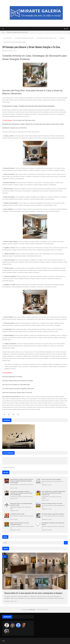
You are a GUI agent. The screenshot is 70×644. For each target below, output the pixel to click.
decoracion (62, 38)
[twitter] (9, 414)
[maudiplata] (7, 631)
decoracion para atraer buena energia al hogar (15, 42)
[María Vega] (18, 625)
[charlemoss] (24, 625)
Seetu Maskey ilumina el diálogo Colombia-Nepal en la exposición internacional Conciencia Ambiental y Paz (53, 493)
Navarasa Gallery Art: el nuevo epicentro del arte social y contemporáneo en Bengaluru (33, 593)
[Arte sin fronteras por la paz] (7, 625)
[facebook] (4, 414)
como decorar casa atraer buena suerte (24, 38)
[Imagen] (35, 571)
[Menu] (3, 29)
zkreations (32, 610)
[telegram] (18, 414)
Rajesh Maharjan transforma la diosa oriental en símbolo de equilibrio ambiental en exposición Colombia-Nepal (22, 481)
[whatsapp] (13, 414)
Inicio (4, 641)
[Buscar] (67, 29)
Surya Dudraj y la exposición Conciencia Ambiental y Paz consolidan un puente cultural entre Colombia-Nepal (21, 493)
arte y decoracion (8, 38)
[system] (65, 29)
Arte (4, 557)
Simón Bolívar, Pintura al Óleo (17, 514)
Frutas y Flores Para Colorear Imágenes (51, 479)
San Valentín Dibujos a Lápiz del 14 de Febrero (53, 514)
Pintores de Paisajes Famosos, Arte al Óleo (17, 32)
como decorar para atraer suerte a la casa (46, 38)
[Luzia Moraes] (13, 625)
